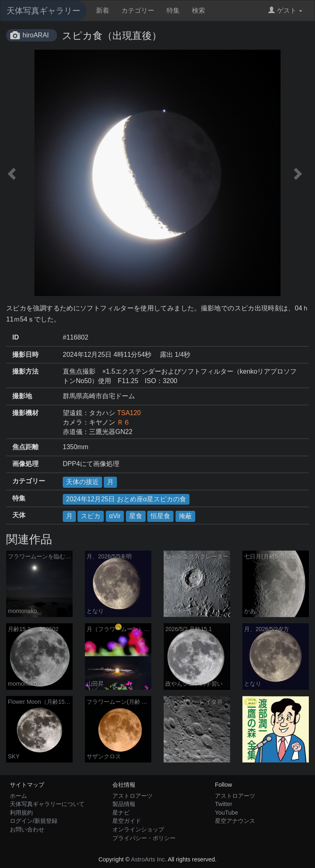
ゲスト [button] (285, 10)
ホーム (18, 796)
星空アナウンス (235, 821)
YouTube (227, 813)
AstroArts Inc (148, 859)
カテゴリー (138, 10)
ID (16, 337)
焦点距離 (25, 447)
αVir (115, 516)
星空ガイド (127, 821)
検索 (199, 10)
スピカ (91, 516)
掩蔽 (185, 516)
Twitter (224, 804)
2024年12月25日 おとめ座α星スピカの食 (126, 499)
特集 (173, 10)
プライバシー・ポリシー (144, 838)
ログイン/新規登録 (34, 821)
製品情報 (124, 804)
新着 (103, 10)
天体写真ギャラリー (43, 11)
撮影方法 (25, 371)
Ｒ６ (123, 422)
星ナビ (121, 813)
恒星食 (160, 516)
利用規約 (21, 813)
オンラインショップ (138, 829)
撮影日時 (25, 355)
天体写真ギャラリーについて (47, 804)
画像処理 (25, 464)
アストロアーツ (132, 796)
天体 (19, 515)
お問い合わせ (27, 829)
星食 (136, 516)
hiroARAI (36, 35)
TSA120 (129, 413)
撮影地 (22, 396)
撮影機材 (25, 413)
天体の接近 (82, 482)
